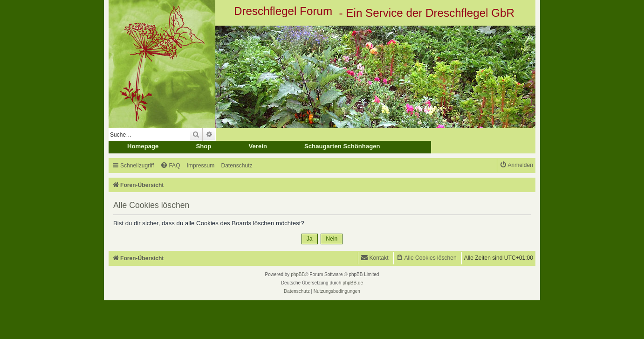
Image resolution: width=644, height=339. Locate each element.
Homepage (143, 146)
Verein (258, 146)
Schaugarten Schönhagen (342, 146)
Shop (203, 146)
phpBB (298, 274)
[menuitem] (170, 166)
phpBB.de (353, 283)
